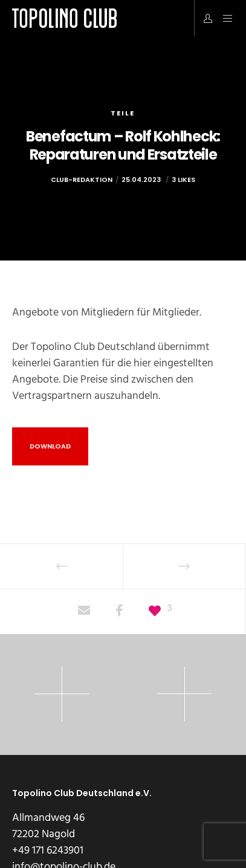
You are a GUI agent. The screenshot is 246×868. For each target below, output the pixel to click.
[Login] (205, 18)
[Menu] (224, 18)
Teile (123, 113)
